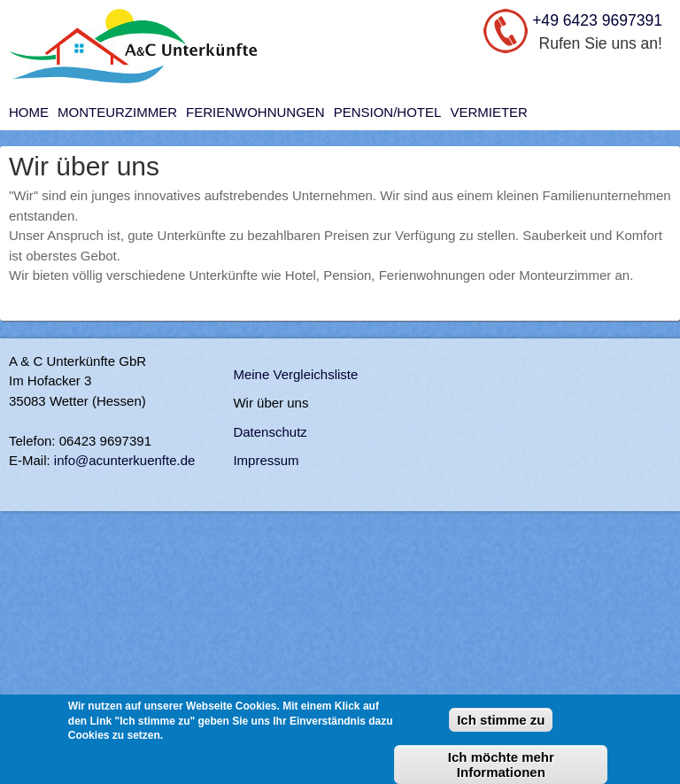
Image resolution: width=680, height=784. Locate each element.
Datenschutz (270, 432)
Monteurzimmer (117, 112)
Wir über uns (270, 403)
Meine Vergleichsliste (295, 374)
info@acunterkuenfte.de (125, 460)
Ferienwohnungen (255, 112)
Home (29, 112)
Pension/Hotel (388, 112)
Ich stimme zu (501, 728)
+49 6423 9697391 (597, 20)
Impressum (266, 460)
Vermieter (489, 112)
